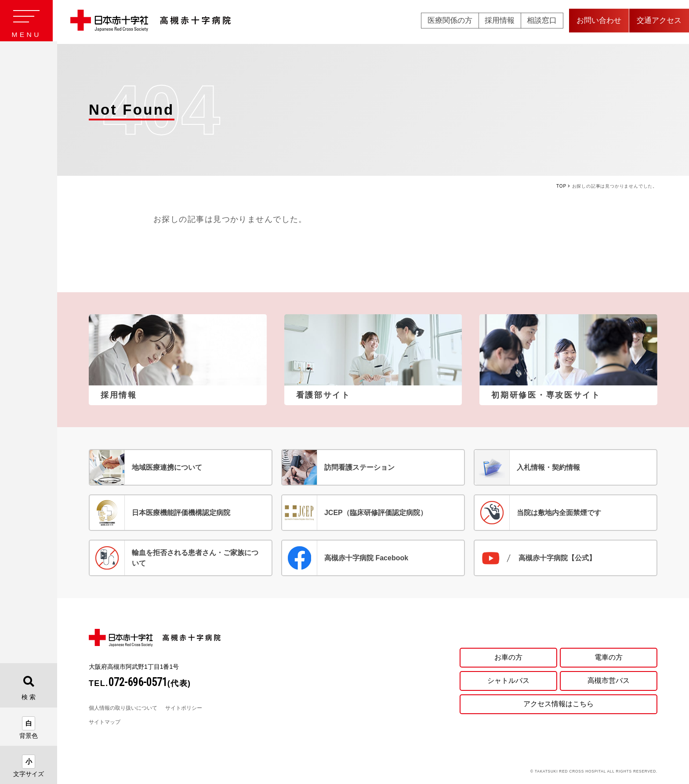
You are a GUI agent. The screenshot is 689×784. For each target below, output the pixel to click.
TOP (561, 186)
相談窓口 (542, 22)
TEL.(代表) (140, 683)
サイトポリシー (184, 708)
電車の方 (609, 657)
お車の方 (508, 657)
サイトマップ (105, 722)
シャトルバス (508, 681)
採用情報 (500, 22)
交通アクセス (659, 22)
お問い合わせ (599, 22)
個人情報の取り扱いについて (123, 708)
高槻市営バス (609, 681)
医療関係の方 (450, 22)
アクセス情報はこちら (558, 704)
